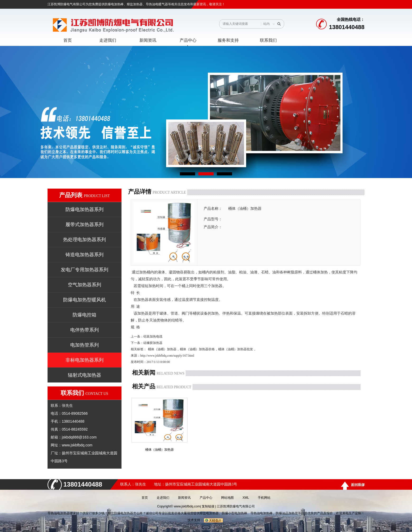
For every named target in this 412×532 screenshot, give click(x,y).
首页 (145, 498)
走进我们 (163, 498)
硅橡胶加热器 (153, 343)
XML (246, 498)
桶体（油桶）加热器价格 (197, 349)
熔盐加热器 (135, 4)
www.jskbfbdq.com (77, 445)
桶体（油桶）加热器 (162, 349)
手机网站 (264, 498)
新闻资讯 (184, 498)
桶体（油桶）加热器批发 (236, 349)
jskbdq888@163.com (79, 437)
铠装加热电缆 (153, 337)
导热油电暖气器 (157, 4)
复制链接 (208, 506)
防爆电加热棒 (114, 4)
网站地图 (227, 498)
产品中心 (206, 498)
